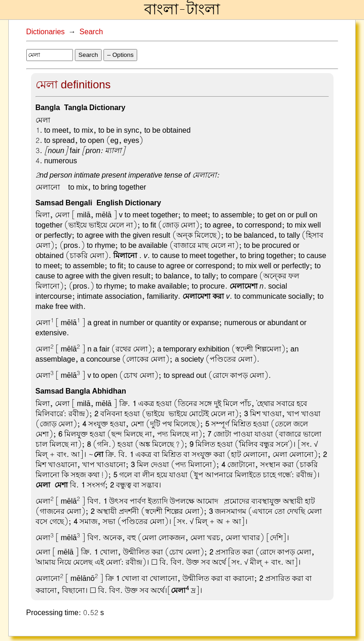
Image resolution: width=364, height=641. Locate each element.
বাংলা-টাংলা (182, 10)
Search (91, 32)
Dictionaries (46, 32)
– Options (120, 55)
